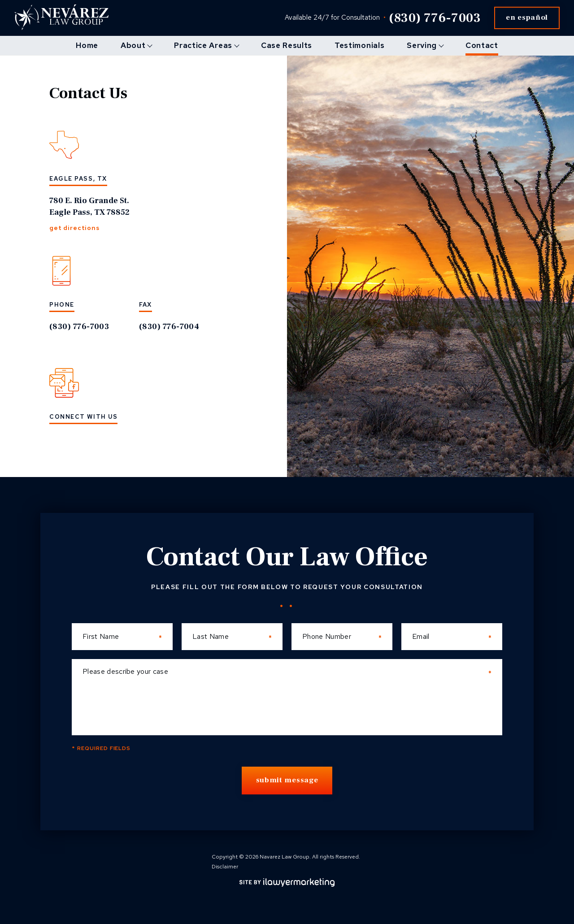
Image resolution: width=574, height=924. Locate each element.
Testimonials (359, 45)
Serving (422, 45)
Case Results (287, 45)
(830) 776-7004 (169, 327)
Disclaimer (225, 867)
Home (87, 45)
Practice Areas (203, 45)
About (133, 45)
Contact (482, 45)
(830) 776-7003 (435, 18)
